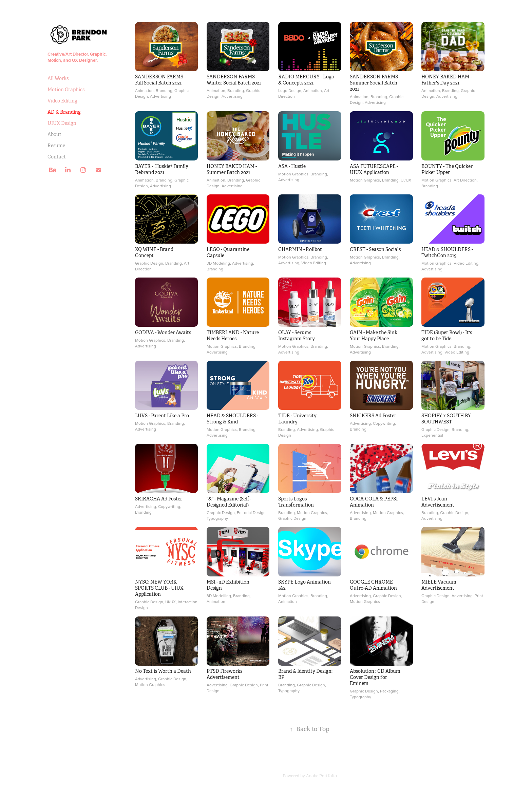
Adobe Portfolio (321, 776)
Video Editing (62, 101)
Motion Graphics (66, 90)
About (54, 134)
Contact (57, 157)
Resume (56, 146)
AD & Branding (64, 112)
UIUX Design (62, 123)
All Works (58, 78)
